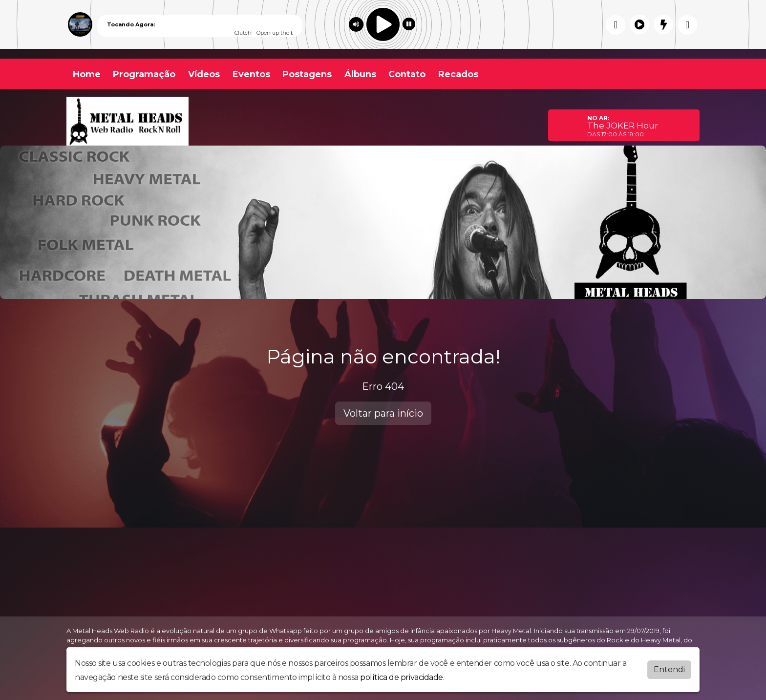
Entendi (669, 669)
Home (87, 74)
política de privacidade (402, 677)
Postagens (307, 74)
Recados (458, 74)
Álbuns (360, 74)
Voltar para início (383, 413)
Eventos (251, 74)
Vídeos (204, 74)
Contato (407, 74)
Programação (144, 74)
